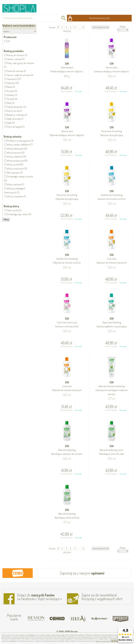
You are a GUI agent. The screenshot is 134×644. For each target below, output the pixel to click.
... (79, 27)
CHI (67, 68)
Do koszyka (78, 91)
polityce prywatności (103, 641)
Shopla (21, 8)
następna (67, 31)
